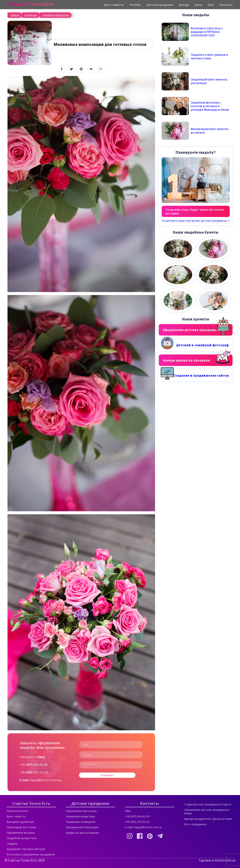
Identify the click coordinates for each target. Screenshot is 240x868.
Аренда (184, 5)
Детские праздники (160, 5)
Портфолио (31, 15)
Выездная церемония (20, 822)
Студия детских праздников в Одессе (208, 804)
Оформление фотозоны (81, 811)
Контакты (226, 5)
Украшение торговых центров (26, 849)
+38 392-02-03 (34, 772)
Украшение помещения (81, 822)
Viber (128, 811)
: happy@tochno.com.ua (40, 780)
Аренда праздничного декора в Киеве (208, 819)
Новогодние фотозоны (21, 827)
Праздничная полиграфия (82, 827)
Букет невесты (114, 5)
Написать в (32, 757)
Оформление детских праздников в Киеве (207, 812)
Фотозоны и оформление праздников (31, 854)
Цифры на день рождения (82, 833)
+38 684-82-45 (34, 765)
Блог (211, 5)
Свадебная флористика (56, 15)
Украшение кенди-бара (80, 816)
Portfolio (135, 5)
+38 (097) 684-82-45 (137, 816)
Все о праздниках (195, 824)
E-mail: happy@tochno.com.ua (143, 827)
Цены (198, 5)
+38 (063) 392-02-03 (137, 822)
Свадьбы (12, 844)
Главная (15, 15)
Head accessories (17, 811)
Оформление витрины (21, 833)
